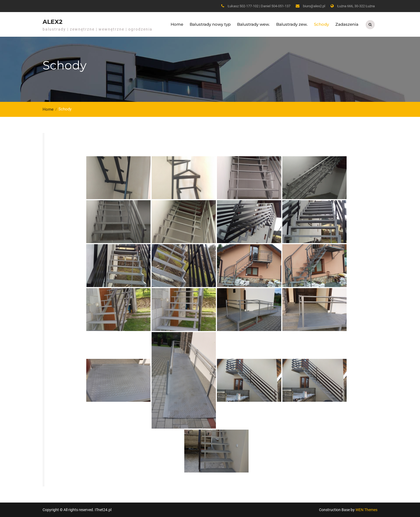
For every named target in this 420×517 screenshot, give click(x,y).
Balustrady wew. (253, 24)
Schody (321, 24)
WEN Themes (366, 510)
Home (177, 24)
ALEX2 (52, 22)
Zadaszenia (347, 24)
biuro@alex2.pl (314, 6)
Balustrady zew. (292, 24)
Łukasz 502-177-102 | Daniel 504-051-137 (259, 6)
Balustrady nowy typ (210, 24)
